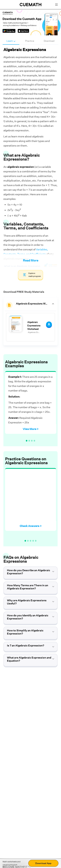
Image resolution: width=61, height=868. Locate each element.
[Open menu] (56, 5)
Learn (11, 41)
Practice (30, 41)
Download (49, 41)
